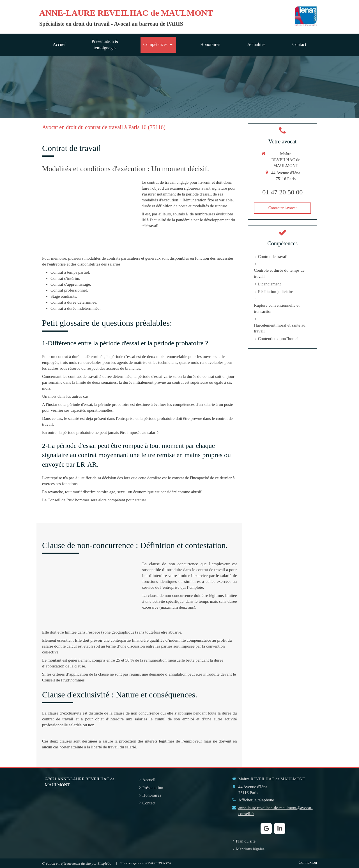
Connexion (308, 862)
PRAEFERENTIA (158, 863)
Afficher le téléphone (256, 800)
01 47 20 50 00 (282, 192)
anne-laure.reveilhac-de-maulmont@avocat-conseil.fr (276, 811)
